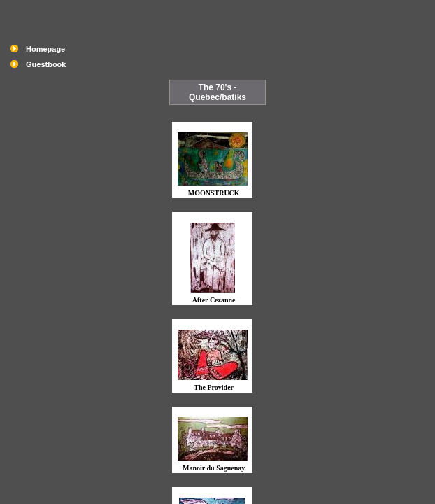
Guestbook (46, 64)
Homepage (45, 49)
